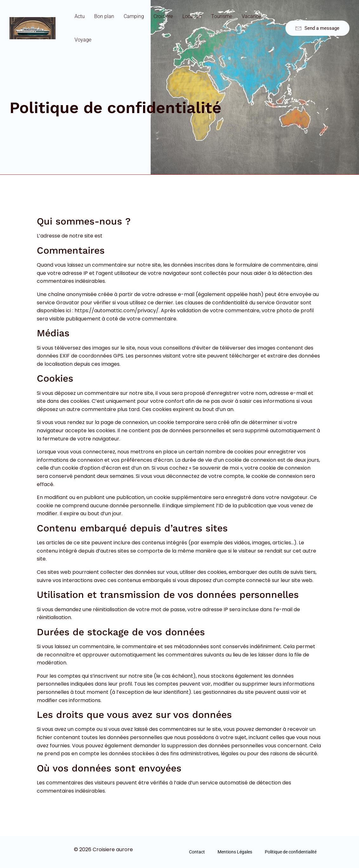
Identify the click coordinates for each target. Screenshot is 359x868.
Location (192, 16)
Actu (80, 16)
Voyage (83, 40)
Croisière (163, 16)
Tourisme (222, 16)
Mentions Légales (235, 852)
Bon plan (104, 16)
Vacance (251, 16)
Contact (197, 852)
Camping (134, 16)
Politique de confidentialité (291, 852)
